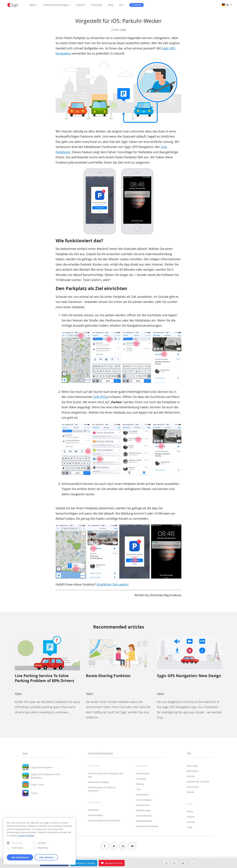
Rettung (140, 784)
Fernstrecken (143, 773)
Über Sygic (192, 766)
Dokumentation (96, 815)
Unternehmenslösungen (56, 5)
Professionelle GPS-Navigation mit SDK (105, 775)
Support (81, 5)
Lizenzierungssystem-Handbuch (104, 820)
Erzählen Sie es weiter (198, 782)
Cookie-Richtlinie (26, 836)
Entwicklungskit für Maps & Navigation (102, 789)
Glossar (191, 822)
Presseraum (193, 787)
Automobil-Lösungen (98, 782)
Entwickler (97, 5)
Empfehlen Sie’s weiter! (113, 584)
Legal (190, 827)
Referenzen (193, 771)
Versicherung (143, 805)
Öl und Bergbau (144, 800)
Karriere (191, 776)
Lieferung (141, 779)
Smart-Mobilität (144, 816)
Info (121, 5)
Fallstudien (93, 810)
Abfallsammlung (144, 821)
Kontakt (191, 792)
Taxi (138, 789)
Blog (111, 5)
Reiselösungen (143, 810)
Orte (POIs (100, 397)
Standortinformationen (147, 826)
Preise (190, 811)
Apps (32, 5)
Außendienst (142, 795)
